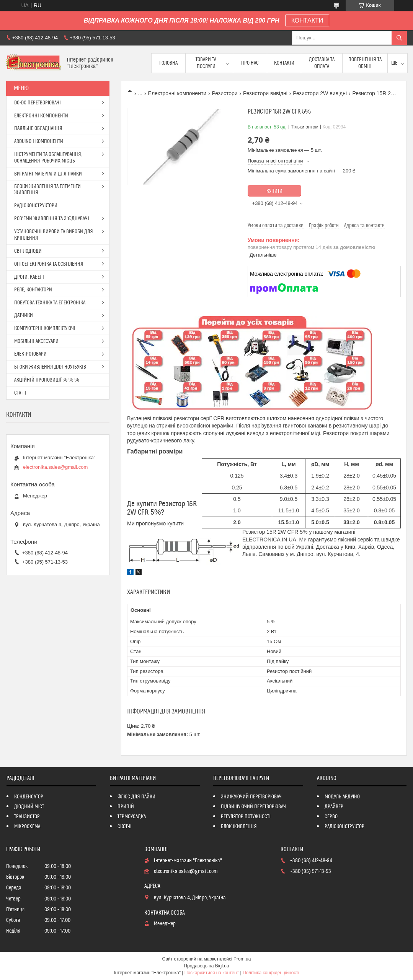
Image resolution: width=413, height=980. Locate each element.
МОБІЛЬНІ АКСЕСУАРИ (36, 341)
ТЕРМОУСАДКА (132, 817)
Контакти (284, 63)
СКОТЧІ (125, 827)
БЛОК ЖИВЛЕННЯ (239, 827)
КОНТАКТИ (307, 20)
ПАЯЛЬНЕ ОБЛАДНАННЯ (38, 128)
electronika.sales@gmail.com (55, 467)
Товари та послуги (206, 63)
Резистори (225, 93)
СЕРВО (331, 817)
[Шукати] (399, 38)
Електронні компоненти (177, 93)
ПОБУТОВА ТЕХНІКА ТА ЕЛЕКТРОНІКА (50, 303)
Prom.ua (242, 959)
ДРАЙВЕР (334, 807)
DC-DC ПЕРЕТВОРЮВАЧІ (38, 103)
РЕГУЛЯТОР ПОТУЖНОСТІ (246, 817)
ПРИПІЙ (126, 807)
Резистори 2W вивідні (320, 93)
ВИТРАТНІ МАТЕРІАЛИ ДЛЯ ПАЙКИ (48, 174)
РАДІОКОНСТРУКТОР (345, 827)
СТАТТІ (20, 393)
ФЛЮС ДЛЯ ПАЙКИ (136, 797)
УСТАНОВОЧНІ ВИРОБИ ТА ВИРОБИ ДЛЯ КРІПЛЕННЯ (54, 235)
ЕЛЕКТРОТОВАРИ (30, 354)
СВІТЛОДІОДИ (28, 251)
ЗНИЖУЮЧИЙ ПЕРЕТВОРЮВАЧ (251, 797)
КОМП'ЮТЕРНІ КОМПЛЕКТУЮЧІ (45, 328)
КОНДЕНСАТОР (29, 797)
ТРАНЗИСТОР (27, 817)
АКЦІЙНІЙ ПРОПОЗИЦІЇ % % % (47, 380)
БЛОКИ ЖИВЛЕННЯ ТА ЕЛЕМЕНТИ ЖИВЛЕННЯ (47, 190)
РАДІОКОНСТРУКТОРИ (36, 206)
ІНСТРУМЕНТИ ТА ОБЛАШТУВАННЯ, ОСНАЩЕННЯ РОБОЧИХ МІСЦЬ (48, 158)
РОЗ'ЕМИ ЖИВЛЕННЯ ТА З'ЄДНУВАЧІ (52, 219)
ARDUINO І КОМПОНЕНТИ (39, 141)
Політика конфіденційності (271, 973)
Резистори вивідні (265, 93)
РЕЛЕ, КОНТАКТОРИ (33, 290)
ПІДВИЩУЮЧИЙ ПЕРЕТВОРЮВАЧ (253, 807)
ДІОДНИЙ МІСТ (29, 807)
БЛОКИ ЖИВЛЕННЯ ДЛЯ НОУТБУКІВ (50, 367)
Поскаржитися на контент (212, 973)
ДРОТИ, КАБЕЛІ (29, 277)
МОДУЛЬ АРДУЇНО (342, 797)
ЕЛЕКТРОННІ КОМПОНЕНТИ (41, 116)
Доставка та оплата (322, 63)
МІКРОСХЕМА (27, 827)
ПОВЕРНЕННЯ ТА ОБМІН (365, 63)
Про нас (250, 63)
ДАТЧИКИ (24, 315)
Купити (274, 191)
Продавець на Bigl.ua (206, 966)
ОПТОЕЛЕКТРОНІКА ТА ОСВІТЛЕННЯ (49, 264)
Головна (168, 63)
